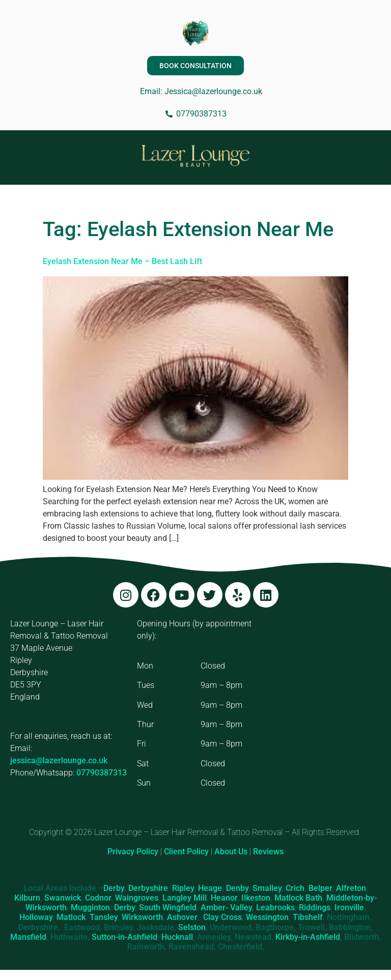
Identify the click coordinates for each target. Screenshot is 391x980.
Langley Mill (185, 898)
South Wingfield (168, 907)
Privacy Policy (133, 852)
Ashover (182, 917)
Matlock (71, 917)
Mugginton (90, 907)
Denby (237, 888)
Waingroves (137, 898)
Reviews (268, 852)
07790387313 (102, 773)
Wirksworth (142, 917)
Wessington (267, 917)
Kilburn (27, 898)
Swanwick (63, 898)
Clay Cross (222, 917)
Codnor (98, 898)
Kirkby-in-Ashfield (308, 937)
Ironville (349, 907)
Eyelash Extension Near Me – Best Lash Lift (122, 261)
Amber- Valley (226, 907)
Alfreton (351, 888)
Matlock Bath (298, 898)
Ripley (183, 888)
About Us (231, 852)
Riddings (315, 907)
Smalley (267, 888)
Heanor (224, 898)
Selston (192, 927)
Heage (210, 888)
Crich (295, 888)
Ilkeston (256, 898)
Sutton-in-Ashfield (124, 937)
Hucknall (177, 937)
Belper (320, 888)
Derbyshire (148, 888)
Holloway (36, 917)
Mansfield (28, 937)
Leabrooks (275, 907)
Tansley (104, 917)
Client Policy (186, 852)
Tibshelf (308, 917)
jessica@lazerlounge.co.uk (59, 760)
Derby (114, 888)
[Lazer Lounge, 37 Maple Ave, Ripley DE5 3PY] (323, 694)
